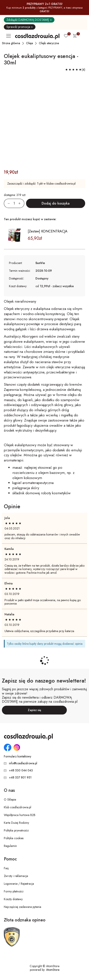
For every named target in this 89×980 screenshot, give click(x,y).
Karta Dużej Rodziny (16, 823)
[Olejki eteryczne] (49, 43)
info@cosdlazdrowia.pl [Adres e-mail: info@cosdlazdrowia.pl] (23, 763)
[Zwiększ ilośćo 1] (21, 203)
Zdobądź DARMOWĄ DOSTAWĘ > (29, 20)
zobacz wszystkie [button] (63, 286)
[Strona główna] (11, 43)
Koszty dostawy (13, 899)
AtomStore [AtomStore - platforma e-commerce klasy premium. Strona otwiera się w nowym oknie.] (53, 970)
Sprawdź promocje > (20, 27)
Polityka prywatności (16, 830)
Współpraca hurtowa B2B (20, 815)
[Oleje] (30, 43)
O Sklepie (10, 799)
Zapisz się (34, 710)
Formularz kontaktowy (18, 756)
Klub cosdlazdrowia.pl (18, 807)
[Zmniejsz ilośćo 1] (7, 203)
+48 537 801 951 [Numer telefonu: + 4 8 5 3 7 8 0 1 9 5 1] (20, 777)
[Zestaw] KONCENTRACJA (48, 231)
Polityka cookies (14, 838)
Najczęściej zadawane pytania (23, 907)
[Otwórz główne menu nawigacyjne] (9, 36)
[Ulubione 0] (66, 36)
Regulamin (10, 846)
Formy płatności (14, 891)
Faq (6, 868)
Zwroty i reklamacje (16, 876)
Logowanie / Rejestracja (19, 884)
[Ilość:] (14, 203)
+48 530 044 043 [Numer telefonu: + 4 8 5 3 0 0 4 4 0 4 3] (21, 770)
